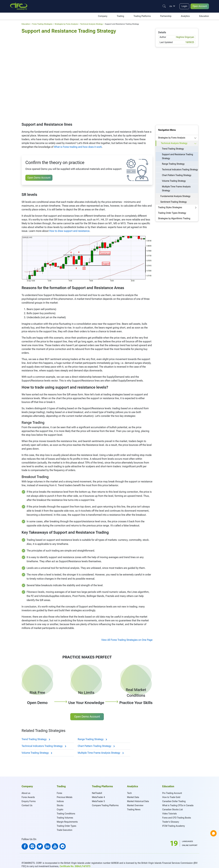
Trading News (134, 809)
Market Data (133, 797)
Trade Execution (65, 830)
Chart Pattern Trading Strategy (96, 746)
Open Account (199, 6)
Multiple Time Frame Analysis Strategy (101, 753)
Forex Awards (28, 797)
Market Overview (135, 805)
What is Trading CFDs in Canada (178, 805)
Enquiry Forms (29, 801)
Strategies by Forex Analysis (172, 138)
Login (183, 6)
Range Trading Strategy (92, 739)
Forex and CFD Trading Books (177, 818)
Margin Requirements (67, 822)
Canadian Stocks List (173, 809)
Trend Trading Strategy (36, 739)
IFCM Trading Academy (174, 826)
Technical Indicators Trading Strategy (44, 746)
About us (26, 793)
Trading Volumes (65, 818)
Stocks (60, 805)
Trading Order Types (66, 826)
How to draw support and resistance (69, 231)
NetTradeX (97, 793)
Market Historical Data (138, 801)
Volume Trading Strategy (37, 753)
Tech (130, 793)
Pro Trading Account (172, 793)
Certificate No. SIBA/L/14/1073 (75, 866)
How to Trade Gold (171, 797)
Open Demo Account (39, 178)
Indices (60, 801)
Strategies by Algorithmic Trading (174, 218)
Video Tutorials (170, 814)
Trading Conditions (66, 814)
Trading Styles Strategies (170, 207)
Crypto (60, 809)
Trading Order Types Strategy (172, 213)
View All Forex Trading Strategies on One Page (127, 640)
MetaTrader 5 (98, 801)
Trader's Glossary (171, 822)
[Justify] (162, 6)
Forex (59, 793)
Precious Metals (65, 797)
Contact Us (27, 805)
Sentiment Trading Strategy (174, 202)
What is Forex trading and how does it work (78, 147)
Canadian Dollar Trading (174, 801)
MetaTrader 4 (98, 797)
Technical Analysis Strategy (174, 143)
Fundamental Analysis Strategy (175, 196)
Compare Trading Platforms (105, 805)
